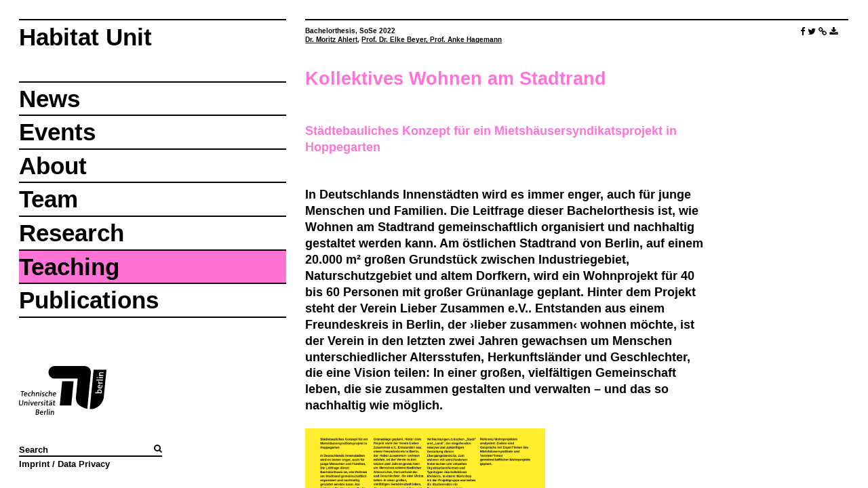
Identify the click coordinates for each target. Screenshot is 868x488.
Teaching (69, 267)
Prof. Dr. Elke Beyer (394, 40)
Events (57, 132)
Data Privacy (84, 464)
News (50, 99)
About (53, 166)
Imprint (34, 464)
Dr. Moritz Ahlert (331, 40)
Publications (89, 300)
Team (48, 199)
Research (72, 233)
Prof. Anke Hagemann (466, 40)
